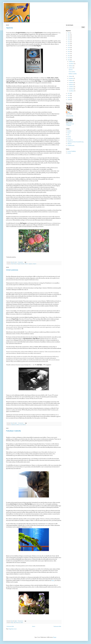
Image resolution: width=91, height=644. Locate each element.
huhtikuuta (71, 85)
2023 (69, 37)
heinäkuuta (71, 78)
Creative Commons (70, 125)
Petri (68, 135)
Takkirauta (69, 144)
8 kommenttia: (21, 621)
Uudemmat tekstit (10, 626)
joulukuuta (71, 62)
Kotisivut (69, 153)
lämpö (12, 623)
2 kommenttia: (21, 262)
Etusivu (34, 626)
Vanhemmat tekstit (57, 626)
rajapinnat (31, 264)
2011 (69, 93)
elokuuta (71, 76)
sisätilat (22, 623)
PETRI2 (69, 136)
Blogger (55, 637)
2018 (69, 47)
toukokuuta (71, 83)
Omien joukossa (12, 270)
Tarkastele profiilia (70, 116)
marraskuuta (71, 64)
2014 (69, 56)
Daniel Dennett (14, 264)
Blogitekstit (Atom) (13, 629)
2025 (69, 33)
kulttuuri (18, 425)
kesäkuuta (71, 80)
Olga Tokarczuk (17, 623)
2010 (69, 95)
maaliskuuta (71, 87)
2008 (69, 100)
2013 (69, 58)
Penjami (69, 133)
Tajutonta (9, 28)
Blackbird (69, 131)
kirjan (53, 580)
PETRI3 (69, 138)
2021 (69, 41)
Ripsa (12, 7)
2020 (69, 43)
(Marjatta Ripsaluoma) (69, 123)
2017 (69, 49)
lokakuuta (71, 66)
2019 (69, 45)
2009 (69, 98)
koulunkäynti (13, 425)
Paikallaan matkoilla (13, 431)
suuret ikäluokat (23, 425)
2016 (69, 51)
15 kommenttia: (21, 423)
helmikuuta (71, 89)
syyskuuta (71, 68)
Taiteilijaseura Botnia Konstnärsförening (75, 142)
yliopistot (35, 264)
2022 (69, 39)
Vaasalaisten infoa (71, 145)
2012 (69, 60)
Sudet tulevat (70, 140)
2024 (69, 35)
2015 (69, 53)
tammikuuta (71, 91)
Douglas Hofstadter (21, 264)
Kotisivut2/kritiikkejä (72, 151)
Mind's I (27, 264)
